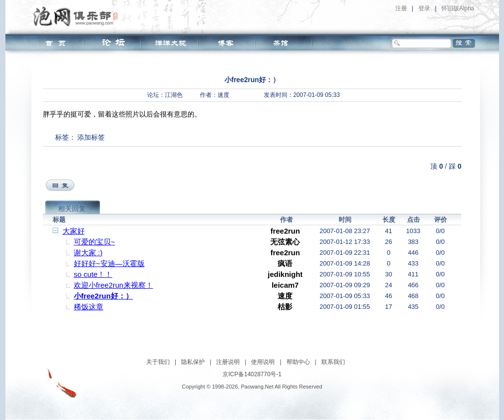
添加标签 (91, 137)
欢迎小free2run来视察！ (113, 285)
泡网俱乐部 (78, 16)
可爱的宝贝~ (94, 242)
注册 (401, 8)
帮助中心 (298, 362)
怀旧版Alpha (458, 8)
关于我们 (158, 362)
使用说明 (263, 362)
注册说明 (228, 362)
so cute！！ (93, 274)
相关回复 (72, 209)
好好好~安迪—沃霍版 (109, 263)
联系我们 (333, 362)
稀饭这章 (89, 307)
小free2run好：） (103, 296)
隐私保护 (193, 362)
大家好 (74, 231)
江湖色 (174, 95)
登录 (424, 8)
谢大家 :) (88, 253)
